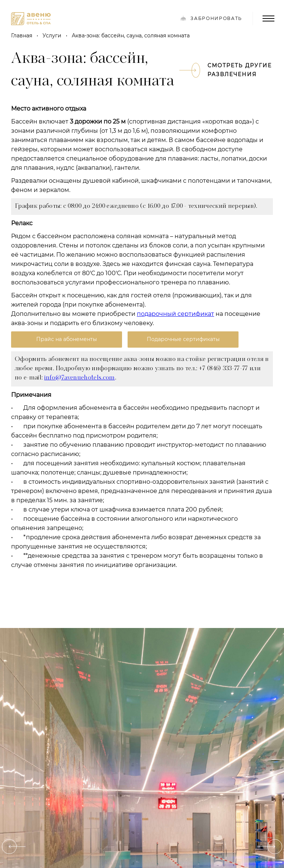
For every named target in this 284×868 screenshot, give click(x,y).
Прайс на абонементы (67, 339)
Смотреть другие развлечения (232, 70)
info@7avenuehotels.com (80, 378)
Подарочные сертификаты (183, 339)
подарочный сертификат (175, 314)
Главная (22, 36)
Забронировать (211, 18)
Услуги (52, 36)
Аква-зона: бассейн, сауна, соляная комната (131, 36)
